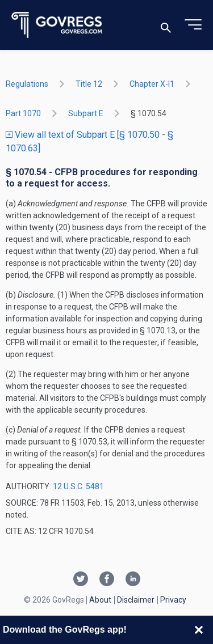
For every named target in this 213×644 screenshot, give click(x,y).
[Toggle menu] (193, 25)
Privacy (173, 600)
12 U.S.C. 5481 (78, 486)
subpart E (86, 113)
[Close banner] (199, 630)
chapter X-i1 (152, 84)
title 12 (89, 84)
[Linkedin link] (133, 580)
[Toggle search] (166, 25)
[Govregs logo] (57, 25)
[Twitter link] (81, 580)
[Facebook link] (107, 580)
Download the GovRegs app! (65, 630)
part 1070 (23, 113)
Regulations (27, 84)
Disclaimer (136, 600)
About (100, 600)
